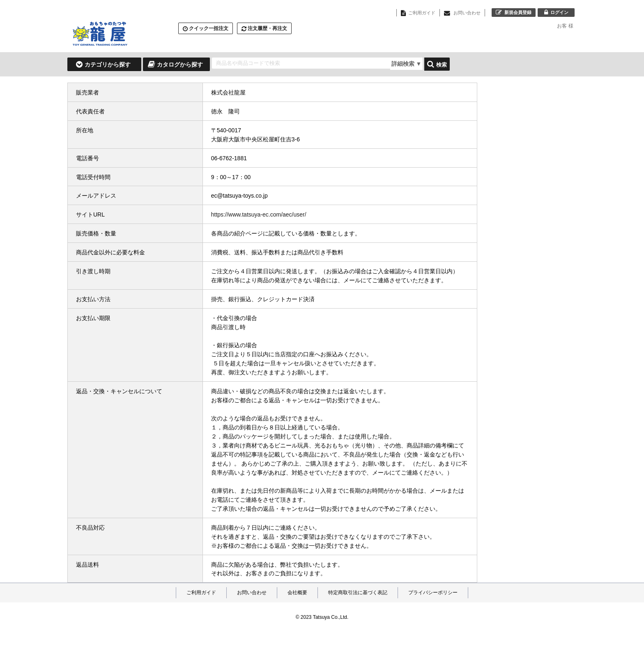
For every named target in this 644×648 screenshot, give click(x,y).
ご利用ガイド (201, 593)
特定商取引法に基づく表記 (358, 593)
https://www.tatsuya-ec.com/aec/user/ (259, 214)
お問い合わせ (252, 593)
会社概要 (297, 593)
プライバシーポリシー (433, 593)
